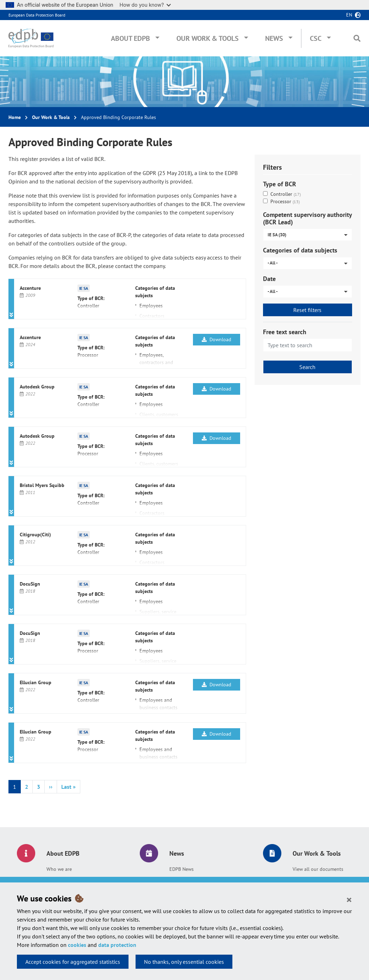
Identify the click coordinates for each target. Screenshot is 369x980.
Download (217, 339)
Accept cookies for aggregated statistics (73, 962)
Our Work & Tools (208, 38)
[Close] (349, 899)
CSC (316, 38)
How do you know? (145, 5)
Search (307, 367)
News (274, 38)
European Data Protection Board (37, 15)
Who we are (59, 869)
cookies (77, 945)
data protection (117, 945)
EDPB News (182, 869)
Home (15, 117)
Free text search (285, 332)
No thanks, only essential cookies (184, 962)
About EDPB (130, 38)
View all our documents (318, 869)
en (349, 15)
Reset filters (307, 310)
